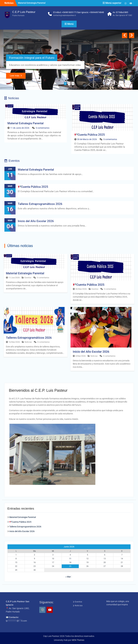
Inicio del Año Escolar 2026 (36, 221)
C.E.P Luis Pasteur (24, 12)
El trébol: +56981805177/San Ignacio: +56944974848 (79, 12)
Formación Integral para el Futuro (32, 58)
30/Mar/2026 (81, 289)
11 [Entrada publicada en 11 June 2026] (70, 559)
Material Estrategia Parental (32, 3)
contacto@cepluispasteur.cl (65, 15)
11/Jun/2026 (14, 278)
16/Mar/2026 (14, 342)
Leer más (15, 76)
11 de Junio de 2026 (20, 128)
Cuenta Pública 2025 (90, 135)
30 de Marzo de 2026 (87, 139)
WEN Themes (78, 640)
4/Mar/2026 (80, 356)
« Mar (68, 577)
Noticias (28, 342)
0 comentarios (43, 128)
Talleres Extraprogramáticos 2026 (40, 204)
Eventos (28, 278)
